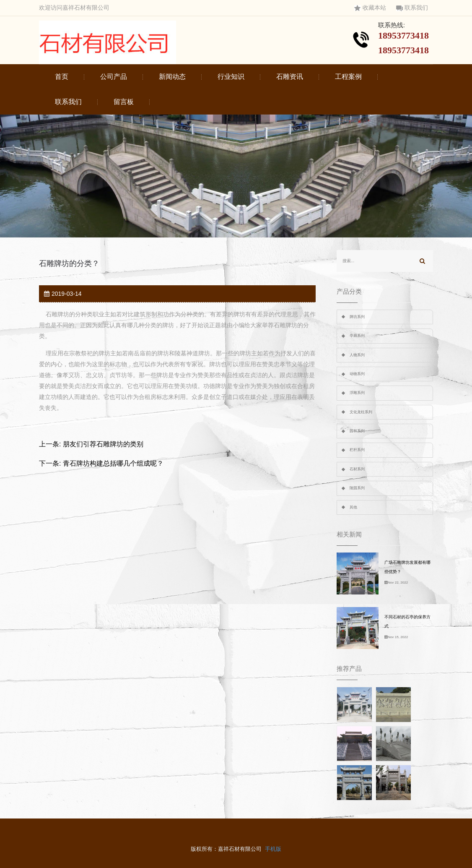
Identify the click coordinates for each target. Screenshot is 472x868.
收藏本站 (370, 8)
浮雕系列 (357, 393)
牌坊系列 (357, 317)
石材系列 (357, 469)
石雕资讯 (290, 77)
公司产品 (114, 77)
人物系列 (357, 355)
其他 (353, 507)
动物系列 (357, 374)
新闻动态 (172, 77)
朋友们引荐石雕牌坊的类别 (103, 444)
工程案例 (348, 77)
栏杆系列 (357, 450)
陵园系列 (357, 488)
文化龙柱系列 (361, 412)
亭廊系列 (357, 336)
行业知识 (231, 77)
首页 (62, 77)
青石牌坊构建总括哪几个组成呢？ (113, 463)
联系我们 (412, 8)
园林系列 (357, 431)
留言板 (124, 102)
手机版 (273, 849)
